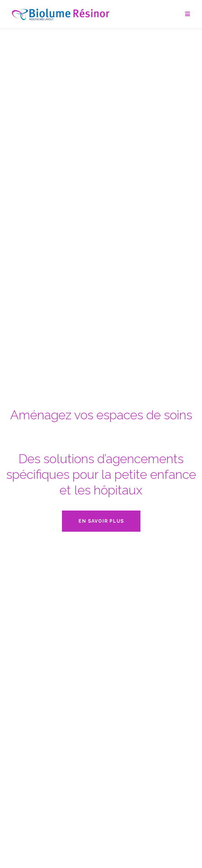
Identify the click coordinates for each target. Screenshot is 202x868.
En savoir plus (101, 521)
